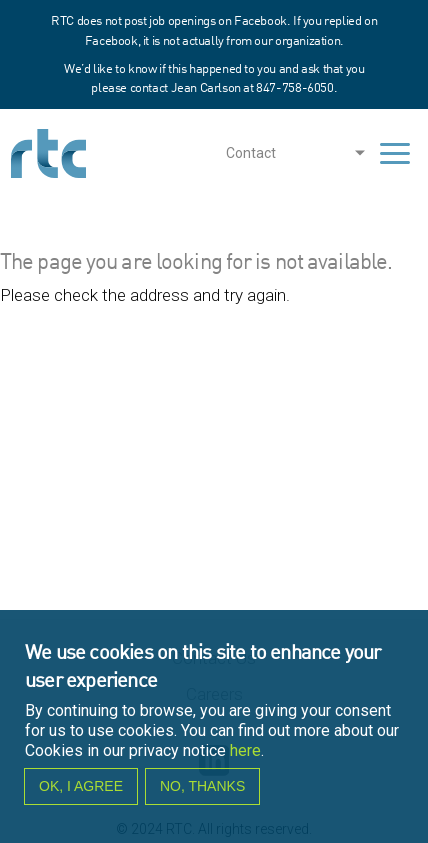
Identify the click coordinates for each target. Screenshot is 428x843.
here (245, 759)
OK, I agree (81, 796)
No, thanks (202, 796)
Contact (251, 153)
